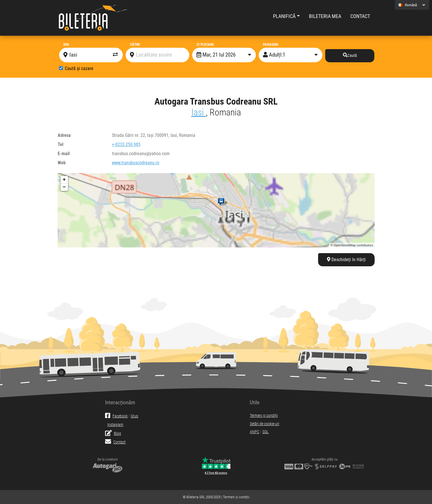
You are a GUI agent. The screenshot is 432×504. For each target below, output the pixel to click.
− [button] (64, 187)
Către (135, 44)
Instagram (115, 425)
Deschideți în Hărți (346, 260)
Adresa (64, 135)
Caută (350, 55)
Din (66, 44)
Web (62, 163)
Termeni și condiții (264, 416)
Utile (255, 402)
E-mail (64, 154)
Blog (113, 434)
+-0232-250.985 (126, 144)
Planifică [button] (284, 16)
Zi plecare (205, 44)
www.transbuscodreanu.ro (136, 163)
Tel (61, 144)
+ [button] (64, 180)
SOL (266, 432)
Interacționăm (120, 402)
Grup (134, 416)
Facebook (116, 416)
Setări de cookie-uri (265, 424)
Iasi (199, 112)
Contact (360, 16)
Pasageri (271, 44)
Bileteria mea (325, 16)
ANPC (255, 432)
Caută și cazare (79, 68)
